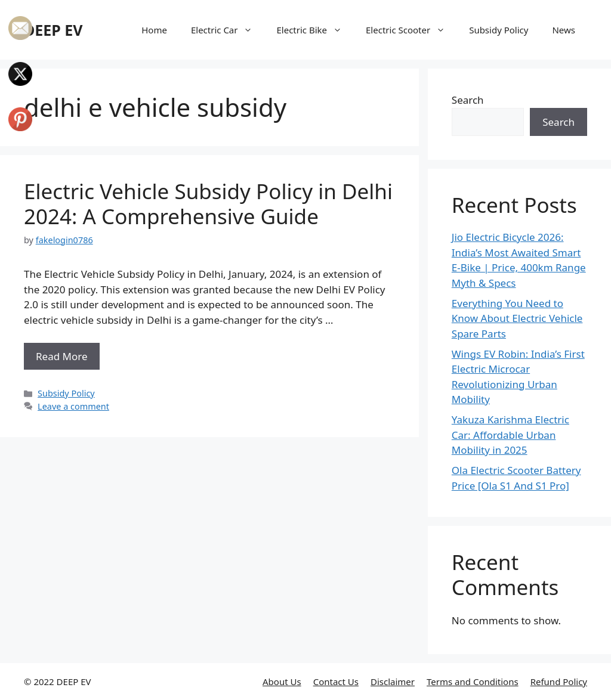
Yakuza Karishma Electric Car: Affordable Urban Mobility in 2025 (510, 435)
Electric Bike (315, 30)
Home (154, 30)
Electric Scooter (411, 30)
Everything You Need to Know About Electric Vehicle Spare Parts (517, 318)
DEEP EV (53, 30)
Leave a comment (73, 406)
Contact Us (336, 682)
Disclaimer (393, 682)
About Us (282, 682)
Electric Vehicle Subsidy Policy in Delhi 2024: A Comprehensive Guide (208, 204)
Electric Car (228, 30)
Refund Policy (559, 682)
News (564, 30)
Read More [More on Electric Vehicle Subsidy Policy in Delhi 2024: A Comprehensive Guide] (62, 356)
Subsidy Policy (499, 30)
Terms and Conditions (473, 682)
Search (468, 100)
